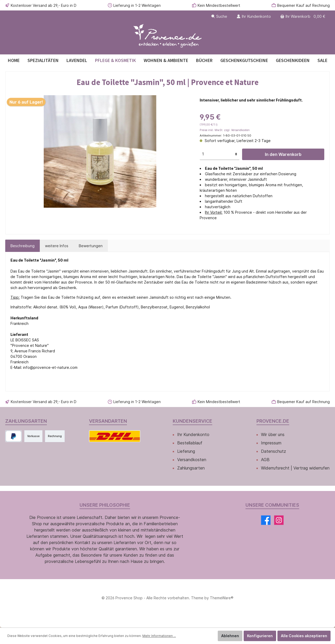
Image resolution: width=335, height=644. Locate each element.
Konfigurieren (260, 636)
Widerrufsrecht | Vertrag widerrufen (295, 468)
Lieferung (186, 451)
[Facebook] (266, 520)
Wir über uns (273, 434)
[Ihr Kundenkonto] (254, 16)
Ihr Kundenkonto (193, 434)
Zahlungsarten (191, 468)
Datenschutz (273, 451)
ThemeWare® (222, 598)
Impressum (271, 443)
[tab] (23, 246)
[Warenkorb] (303, 16)
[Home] (14, 60)
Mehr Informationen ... (159, 636)
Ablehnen (230, 636)
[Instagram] (279, 520)
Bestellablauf (190, 443)
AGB (265, 460)
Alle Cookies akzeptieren (304, 636)
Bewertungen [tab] (91, 246)
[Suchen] (219, 16)
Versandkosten (192, 460)
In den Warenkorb (283, 154)
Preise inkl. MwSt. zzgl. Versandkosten (225, 130)
